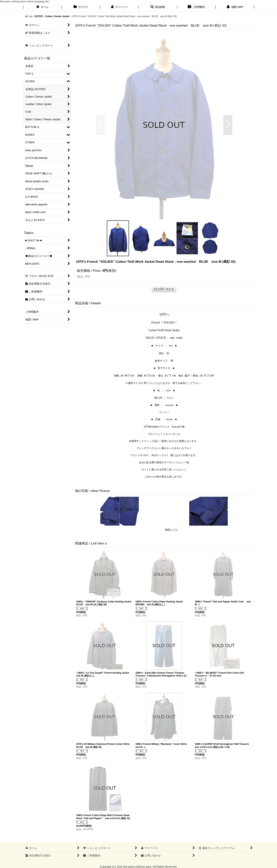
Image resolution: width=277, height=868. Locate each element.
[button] (158, 7)
